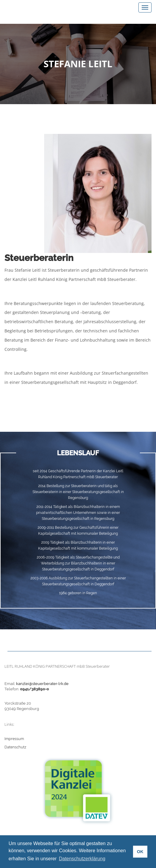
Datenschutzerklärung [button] (82, 859)
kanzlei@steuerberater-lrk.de (42, 684)
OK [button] (140, 852)
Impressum (14, 739)
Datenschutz (15, 747)
